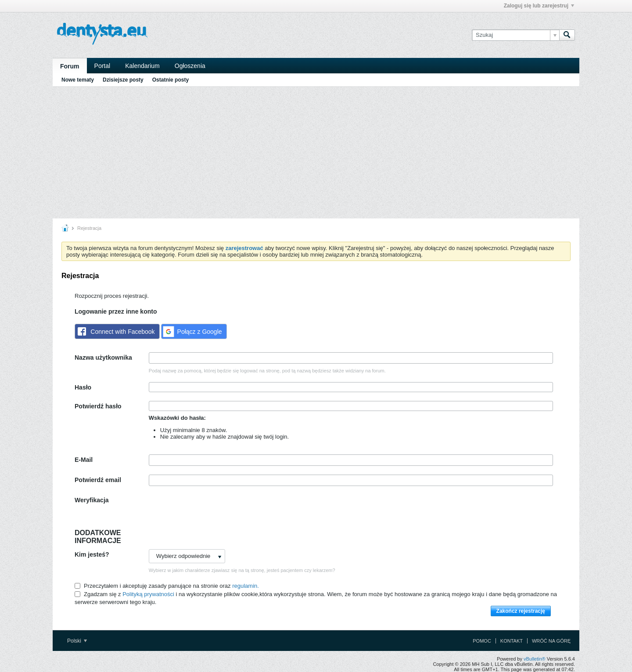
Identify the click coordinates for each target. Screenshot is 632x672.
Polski (77, 641)
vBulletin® (535, 659)
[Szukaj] (515, 35)
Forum (70, 66)
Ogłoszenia (190, 66)
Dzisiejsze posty (123, 80)
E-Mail (84, 460)
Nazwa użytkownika (103, 357)
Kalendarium (142, 66)
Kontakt (512, 641)
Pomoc (482, 641)
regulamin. (246, 586)
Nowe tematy (78, 80)
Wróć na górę (551, 641)
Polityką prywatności (148, 594)
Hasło (83, 387)
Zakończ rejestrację (521, 611)
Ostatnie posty (171, 80)
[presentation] (215, 512)
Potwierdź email (98, 480)
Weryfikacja (92, 500)
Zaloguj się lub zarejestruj (539, 6)
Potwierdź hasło (98, 406)
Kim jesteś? (92, 554)
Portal (102, 66)
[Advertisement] (316, 153)
